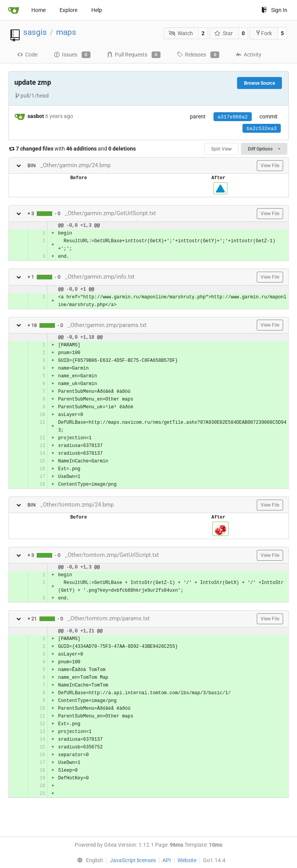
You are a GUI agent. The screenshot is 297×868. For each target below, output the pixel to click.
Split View (221, 149)
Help (97, 10)
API (167, 860)
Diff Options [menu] (264, 149)
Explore (68, 10)
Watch (181, 33)
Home (38, 10)
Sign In (274, 10)
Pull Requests (134, 55)
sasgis (35, 32)
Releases (198, 55)
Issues (72, 55)
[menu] (88, 860)
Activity (248, 55)
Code (27, 55)
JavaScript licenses (133, 860)
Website (187, 860)
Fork (264, 33)
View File (270, 166)
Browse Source (259, 83)
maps (66, 32)
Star (224, 33)
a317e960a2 (232, 117)
